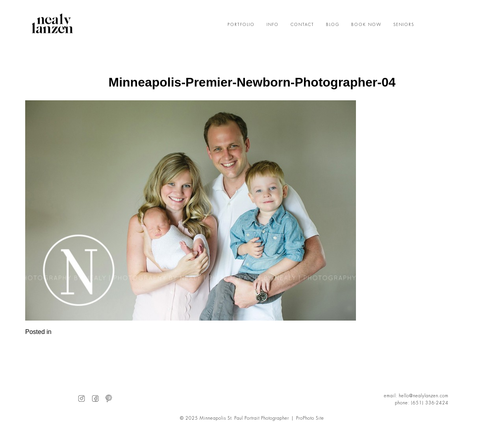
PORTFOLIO (241, 25)
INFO (273, 25)
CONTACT (302, 25)
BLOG (333, 25)
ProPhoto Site (310, 418)
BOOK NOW (366, 25)
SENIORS (404, 25)
